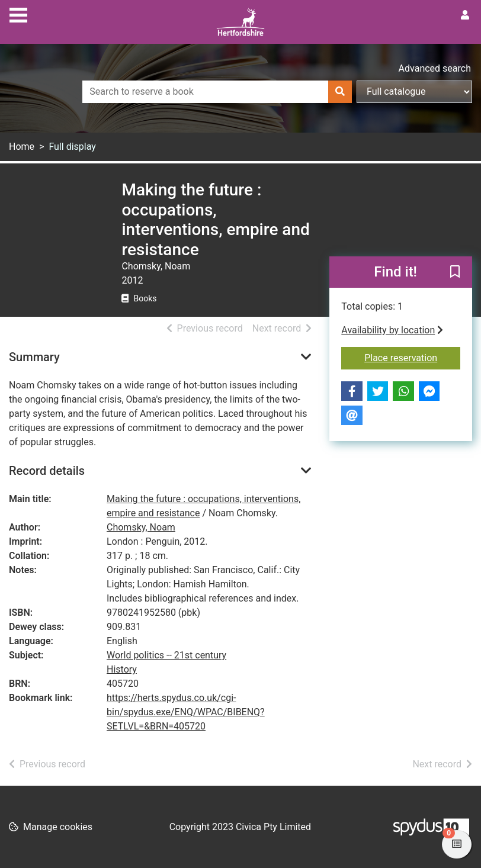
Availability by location (392, 330)
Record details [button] (47, 471)
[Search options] (414, 92)
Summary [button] (34, 357)
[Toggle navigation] (18, 14)
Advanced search (435, 68)
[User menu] (465, 15)
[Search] (340, 92)
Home (22, 147)
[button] (455, 273)
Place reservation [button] (412, 357)
